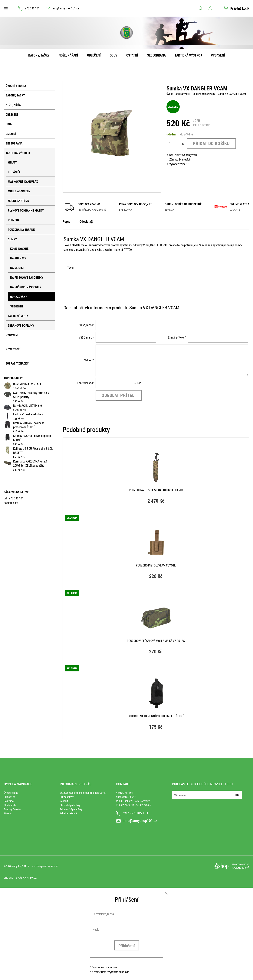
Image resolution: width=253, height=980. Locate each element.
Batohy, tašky (39, 55)
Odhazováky (19, 297)
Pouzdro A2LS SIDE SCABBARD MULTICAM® (156, 490)
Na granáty (18, 258)
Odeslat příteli (119, 395)
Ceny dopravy (67, 797)
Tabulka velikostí (68, 813)
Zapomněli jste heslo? (104, 967)
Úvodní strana (16, 86)
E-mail (175, 793)
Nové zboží (13, 349)
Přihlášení (127, 946)
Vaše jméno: (87, 325)
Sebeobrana (156, 55)
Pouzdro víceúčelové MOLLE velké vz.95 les (156, 641)
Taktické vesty (18, 316)
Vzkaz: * (89, 360)
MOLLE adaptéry (19, 191)
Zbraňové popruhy (21, 326)
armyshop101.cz (21, 866)
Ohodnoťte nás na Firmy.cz (20, 878)
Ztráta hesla (10, 805)
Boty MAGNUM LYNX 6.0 (28, 406)
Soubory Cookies (12, 809)
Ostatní (132, 55)
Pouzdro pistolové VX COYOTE (156, 565)
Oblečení (94, 55)
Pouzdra (14, 220)
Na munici (17, 268)
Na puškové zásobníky (26, 287)
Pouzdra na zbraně (21, 230)
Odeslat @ (86, 221)
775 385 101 (32, 8)
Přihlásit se (9, 797)
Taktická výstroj (188, 55)
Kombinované (19, 249)
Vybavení (218, 55)
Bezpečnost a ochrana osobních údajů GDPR (83, 793)
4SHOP (245, 868)
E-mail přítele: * (177, 337)
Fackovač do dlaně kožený (28, 414)
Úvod (169, 94)
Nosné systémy (19, 201)
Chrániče (14, 172)
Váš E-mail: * (86, 337)
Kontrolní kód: (85, 383)
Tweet (71, 268)
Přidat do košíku (211, 143)
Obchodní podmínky (70, 805)
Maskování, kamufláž (23, 182)
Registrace (9, 801)
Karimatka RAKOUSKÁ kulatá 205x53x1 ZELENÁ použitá (30, 463)
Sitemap (8, 813)
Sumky (12, 239)
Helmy (12, 162)
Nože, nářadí (68, 55)
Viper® (184, 164)
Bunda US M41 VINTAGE (27, 384)
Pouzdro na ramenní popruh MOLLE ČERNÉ (156, 716)
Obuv (113, 55)
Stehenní (16, 306)
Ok (237, 795)
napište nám (11, 503)
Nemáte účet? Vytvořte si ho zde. (111, 972)
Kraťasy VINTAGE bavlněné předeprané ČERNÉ (29, 425)
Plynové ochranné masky (26, 210)
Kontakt (64, 801)
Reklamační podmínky (71, 809)
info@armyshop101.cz (66, 8)
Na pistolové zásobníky (27, 277)
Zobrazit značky (17, 363)
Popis (66, 221)
